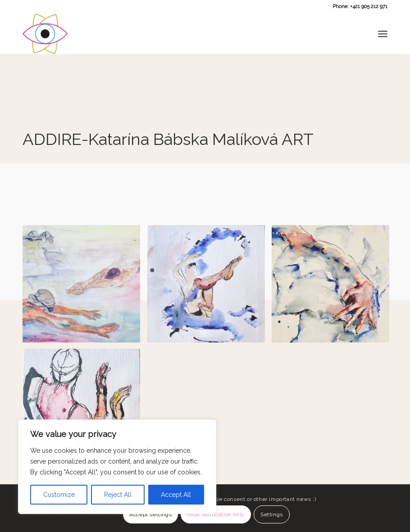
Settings (272, 514)
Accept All (176, 495)
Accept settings (150, 514)
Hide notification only (216, 514)
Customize (59, 495)
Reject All (118, 495)
